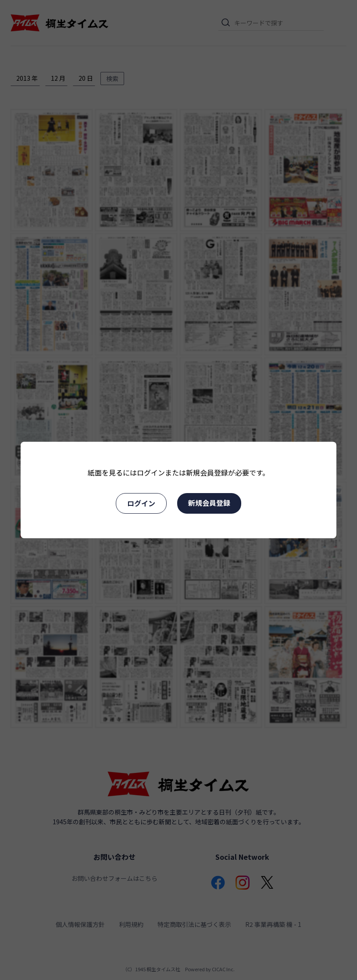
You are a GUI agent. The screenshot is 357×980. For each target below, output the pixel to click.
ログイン (141, 503)
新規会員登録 (209, 503)
